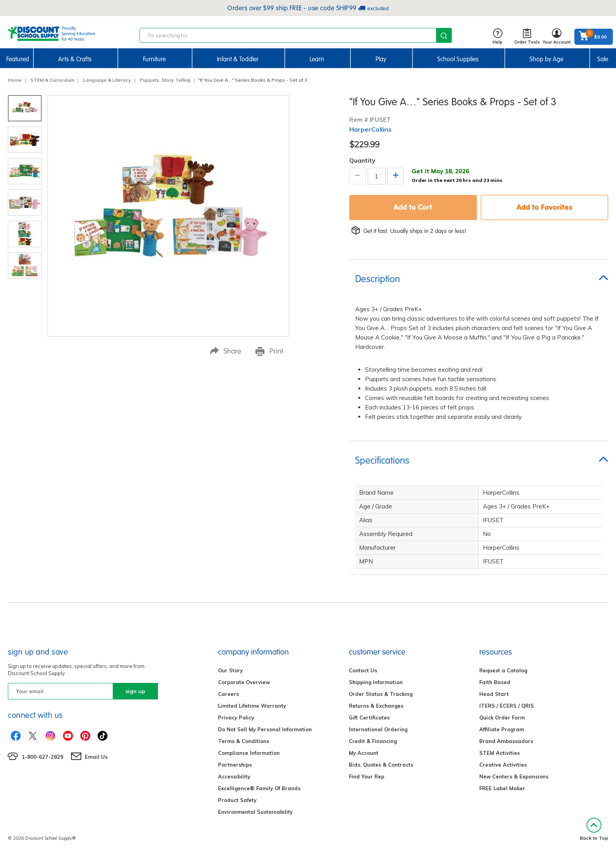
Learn (317, 59)
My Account (364, 753)
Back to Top (594, 829)
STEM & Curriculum (52, 80)
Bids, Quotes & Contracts (381, 765)
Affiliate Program (502, 729)
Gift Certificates (369, 718)
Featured (18, 59)
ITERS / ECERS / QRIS (507, 706)
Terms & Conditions (244, 741)
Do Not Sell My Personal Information (265, 729)
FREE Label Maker (502, 788)
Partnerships (235, 765)
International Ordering (378, 729)
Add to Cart (413, 207)
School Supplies (458, 59)
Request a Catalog (503, 670)
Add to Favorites (544, 207)
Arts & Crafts (75, 59)
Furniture (154, 59)
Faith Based (495, 682)
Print (269, 351)
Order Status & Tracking (381, 694)
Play (381, 59)
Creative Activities (503, 765)
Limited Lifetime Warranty (252, 706)
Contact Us (363, 670)
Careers (228, 694)
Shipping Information (376, 682)
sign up (135, 691)
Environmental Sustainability (255, 812)
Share (225, 351)
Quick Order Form (502, 718)
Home (15, 80)
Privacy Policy (236, 718)
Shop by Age (546, 59)
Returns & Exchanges (376, 706)
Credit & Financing (373, 741)
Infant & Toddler (238, 59)
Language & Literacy (107, 80)
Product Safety (237, 800)
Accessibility (234, 776)
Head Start (494, 694)
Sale (603, 59)
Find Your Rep (367, 776)
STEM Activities (500, 753)
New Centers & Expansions (514, 776)
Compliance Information (249, 753)
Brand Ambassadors (506, 741)
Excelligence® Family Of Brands (259, 788)
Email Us (96, 757)
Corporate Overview (244, 682)
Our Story (230, 670)
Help (498, 37)
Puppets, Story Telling (165, 80)
